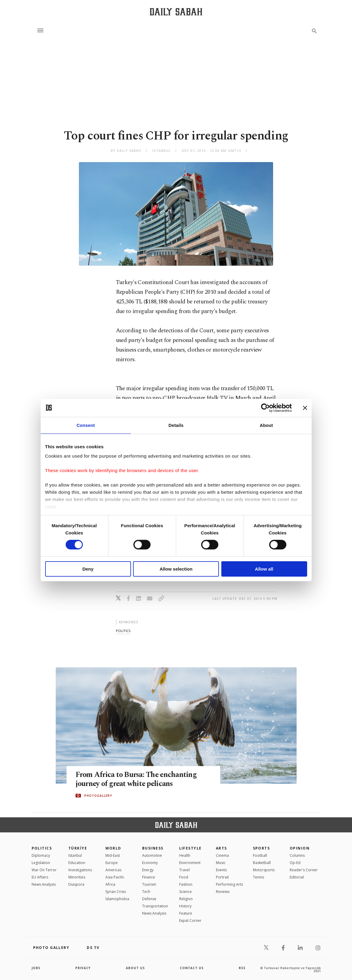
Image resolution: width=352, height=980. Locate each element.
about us (135, 968)
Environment (190, 863)
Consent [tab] (86, 425)
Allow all (264, 569)
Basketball (262, 863)
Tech (146, 892)
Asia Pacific (115, 877)
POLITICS (42, 848)
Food (184, 877)
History (185, 906)
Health (185, 855)
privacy (83, 968)
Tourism (149, 884)
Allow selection (176, 569)
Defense (149, 899)
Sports (262, 848)
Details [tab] (176, 425)
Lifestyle (190, 848)
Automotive (152, 855)
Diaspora (76, 884)
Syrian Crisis (116, 892)
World (113, 848)
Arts (221, 848)
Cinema (222, 855)
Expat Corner (190, 921)
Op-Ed (295, 863)
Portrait (222, 877)
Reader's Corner (304, 870)
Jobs (36, 968)
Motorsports (264, 870)
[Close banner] (305, 408)
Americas (113, 870)
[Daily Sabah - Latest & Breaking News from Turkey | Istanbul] (176, 12)
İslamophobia (117, 899)
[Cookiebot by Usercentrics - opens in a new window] (265, 408)
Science (185, 892)
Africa (110, 884)
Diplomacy (41, 855)
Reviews (223, 892)
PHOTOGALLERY (98, 796)
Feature (186, 913)
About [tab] (266, 425)
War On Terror (44, 870)
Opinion (300, 848)
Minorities (77, 877)
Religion (186, 899)
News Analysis (44, 884)
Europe (112, 863)
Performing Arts (229, 884)
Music (221, 863)
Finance (149, 877)
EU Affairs (40, 877)
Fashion (186, 884)
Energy (148, 870)
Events (221, 870)
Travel (184, 870)
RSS (242, 968)
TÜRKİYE (78, 848)
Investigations (80, 870)
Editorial (297, 877)
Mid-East (113, 855)
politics (123, 631)
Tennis (259, 877)
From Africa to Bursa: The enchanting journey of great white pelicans (137, 779)
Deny (88, 569)
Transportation (155, 906)
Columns (297, 855)
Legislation (41, 863)
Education (77, 863)
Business (153, 848)
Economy (150, 863)
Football (260, 855)
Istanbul (75, 855)
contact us (192, 968)
